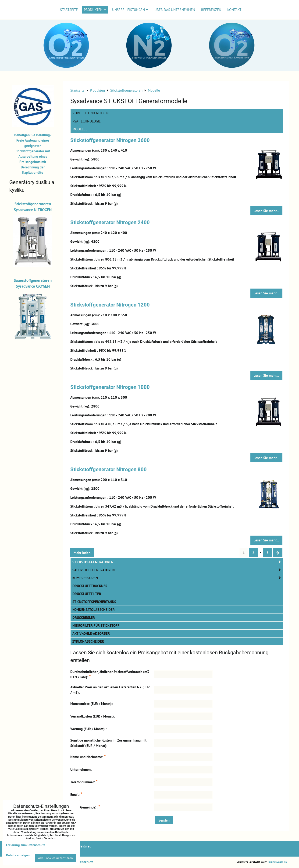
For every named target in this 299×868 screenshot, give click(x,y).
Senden (164, 820)
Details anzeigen (18, 855)
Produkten (95, 10)
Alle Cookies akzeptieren (55, 858)
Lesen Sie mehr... (266, 211)
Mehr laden (82, 553)
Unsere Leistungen (130, 10)
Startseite (69, 10)
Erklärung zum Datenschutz (26, 845)
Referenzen (211, 10)
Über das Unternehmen (175, 10)
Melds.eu (85, 846)
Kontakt (234, 10)
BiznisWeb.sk (277, 862)
